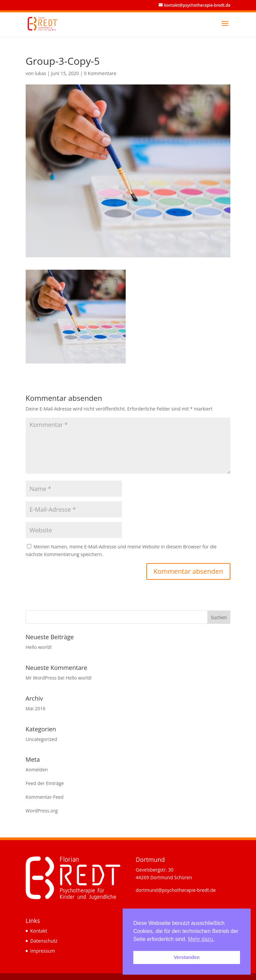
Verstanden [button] (187, 957)
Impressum (43, 951)
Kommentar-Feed (45, 797)
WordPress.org (42, 811)
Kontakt (39, 931)
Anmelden (37, 770)
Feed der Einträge (45, 783)
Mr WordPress (41, 678)
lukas (40, 73)
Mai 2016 (36, 708)
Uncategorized (41, 739)
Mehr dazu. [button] (201, 939)
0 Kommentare (100, 73)
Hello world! (39, 647)
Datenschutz (44, 941)
